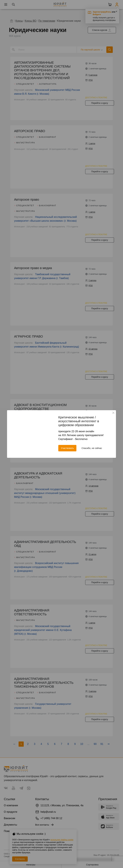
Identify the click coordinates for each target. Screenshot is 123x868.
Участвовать (67, 448)
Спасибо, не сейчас (92, 448)
